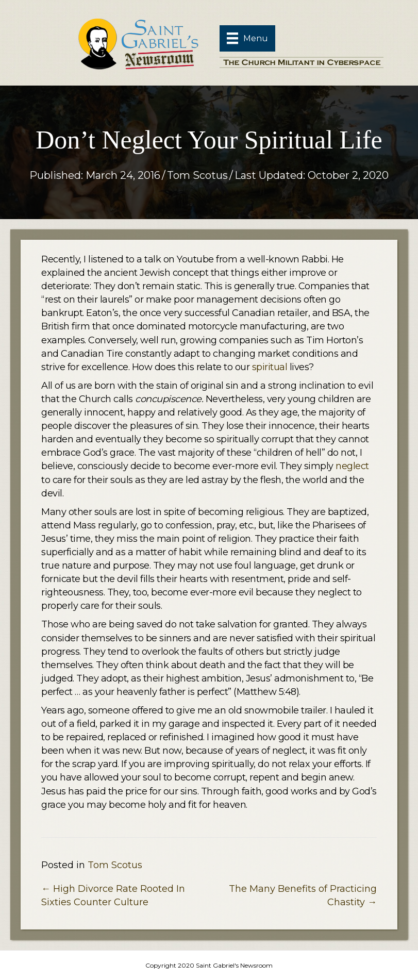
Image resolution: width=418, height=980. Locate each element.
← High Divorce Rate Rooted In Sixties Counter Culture (113, 895)
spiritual (270, 367)
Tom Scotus (197, 175)
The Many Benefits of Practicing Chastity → (303, 895)
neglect (352, 466)
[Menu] (247, 38)
